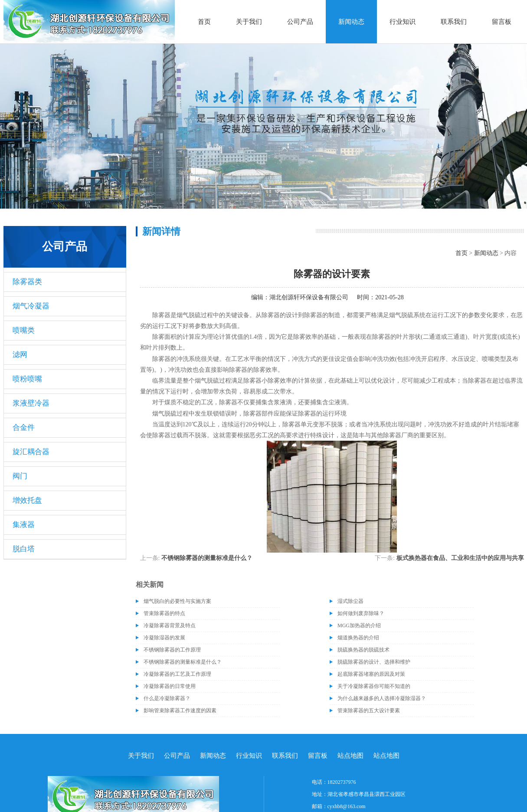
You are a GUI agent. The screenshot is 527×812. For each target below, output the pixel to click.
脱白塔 (24, 549)
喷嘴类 (24, 330)
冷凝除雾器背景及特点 (170, 625)
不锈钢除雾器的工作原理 (172, 650)
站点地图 (350, 756)
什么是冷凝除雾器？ (167, 698)
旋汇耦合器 (31, 452)
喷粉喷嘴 (27, 379)
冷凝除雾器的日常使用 (170, 686)
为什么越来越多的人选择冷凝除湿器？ (382, 698)
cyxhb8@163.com (347, 806)
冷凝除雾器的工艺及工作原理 (177, 674)
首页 (204, 22)
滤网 (20, 355)
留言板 (502, 22)
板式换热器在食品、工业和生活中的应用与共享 (460, 558)
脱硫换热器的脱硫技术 (363, 650)
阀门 (20, 476)
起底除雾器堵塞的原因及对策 (371, 674)
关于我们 (249, 22)
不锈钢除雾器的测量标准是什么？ (207, 558)
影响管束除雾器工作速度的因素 (180, 710)
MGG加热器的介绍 (359, 625)
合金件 (24, 427)
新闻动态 (351, 22)
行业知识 (403, 22)
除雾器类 (27, 282)
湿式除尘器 (350, 601)
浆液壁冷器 (31, 403)
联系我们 (454, 22)
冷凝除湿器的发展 (164, 638)
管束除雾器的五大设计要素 (369, 710)
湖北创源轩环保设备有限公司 (309, 297)
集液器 (24, 525)
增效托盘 (27, 500)
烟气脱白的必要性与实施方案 (177, 601)
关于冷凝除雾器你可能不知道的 (374, 686)
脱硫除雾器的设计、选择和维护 (374, 662)
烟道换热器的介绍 (358, 638)
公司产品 (300, 22)
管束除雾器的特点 (164, 613)
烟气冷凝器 (31, 306)
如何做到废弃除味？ (361, 613)
